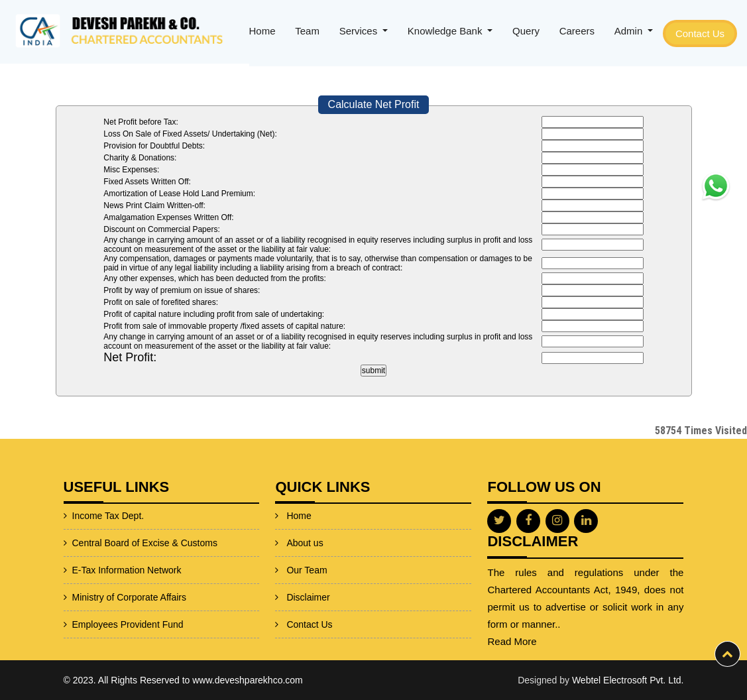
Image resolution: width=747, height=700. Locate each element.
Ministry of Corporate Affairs (97, 597)
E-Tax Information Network (94, 570)
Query (526, 31)
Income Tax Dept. (76, 516)
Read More (544, 641)
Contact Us (700, 33)
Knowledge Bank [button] (446, 31)
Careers (577, 31)
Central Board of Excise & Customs (112, 543)
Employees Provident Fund (95, 624)
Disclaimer (308, 575)
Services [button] (360, 31)
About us (305, 521)
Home (262, 31)
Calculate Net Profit (374, 104)
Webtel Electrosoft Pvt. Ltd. (628, 680)
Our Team (307, 548)
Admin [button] (630, 31)
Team (307, 31)
